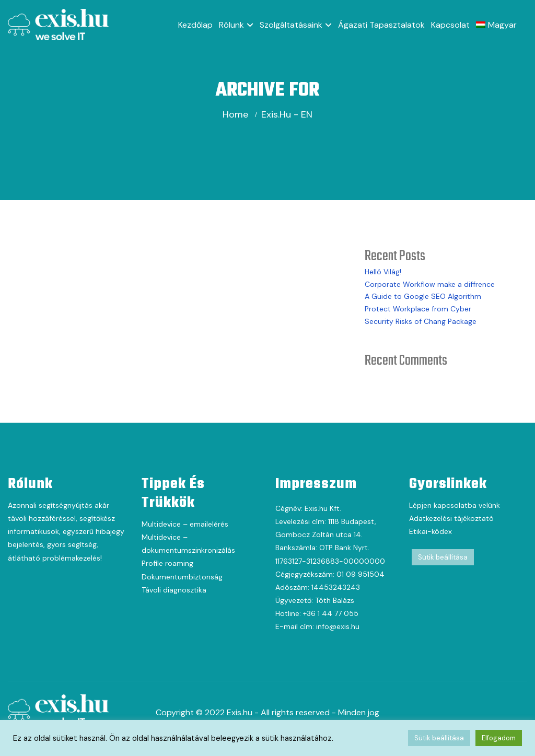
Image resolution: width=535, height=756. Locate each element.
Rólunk (231, 25)
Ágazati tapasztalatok (381, 25)
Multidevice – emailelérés (185, 524)
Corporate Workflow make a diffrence (430, 284)
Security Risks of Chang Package (421, 321)
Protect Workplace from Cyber (418, 309)
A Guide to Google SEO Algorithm (423, 296)
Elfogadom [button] (499, 738)
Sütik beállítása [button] (443, 557)
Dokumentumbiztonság (182, 577)
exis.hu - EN (287, 114)
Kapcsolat (450, 25)
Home (235, 114)
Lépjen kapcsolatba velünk (455, 505)
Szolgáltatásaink (291, 25)
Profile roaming (167, 563)
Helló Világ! (383, 272)
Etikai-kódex (431, 531)
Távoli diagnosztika (174, 590)
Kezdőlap (195, 25)
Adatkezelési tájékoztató (451, 518)
